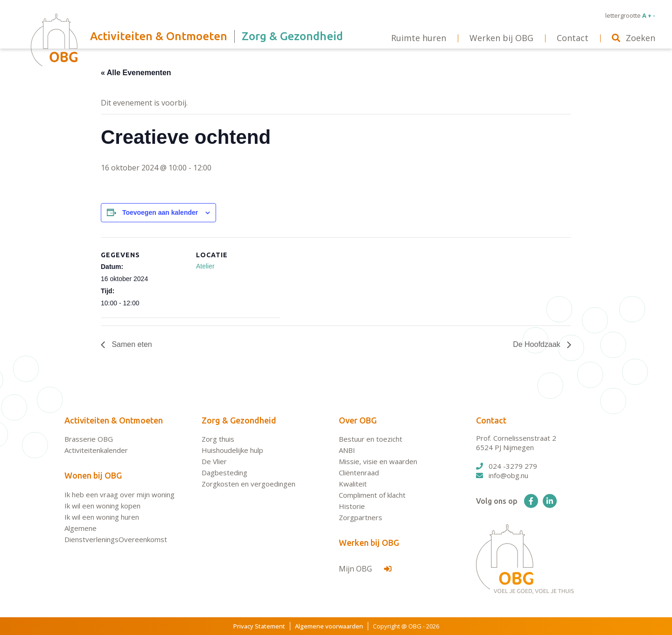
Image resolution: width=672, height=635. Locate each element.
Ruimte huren (419, 38)
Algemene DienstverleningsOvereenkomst (116, 534)
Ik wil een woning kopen (102, 506)
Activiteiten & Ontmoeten (114, 420)
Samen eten (131, 344)
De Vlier (214, 461)
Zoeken (633, 38)
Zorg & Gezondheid (239, 420)
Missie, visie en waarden (378, 461)
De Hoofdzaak (538, 344)
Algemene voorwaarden (329, 626)
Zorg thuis (218, 439)
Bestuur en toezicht (371, 439)
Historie (352, 506)
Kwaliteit (353, 484)
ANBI (347, 450)
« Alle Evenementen (136, 73)
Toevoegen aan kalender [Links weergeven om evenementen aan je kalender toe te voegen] (160, 212)
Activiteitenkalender (96, 450)
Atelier (205, 266)
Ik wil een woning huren (102, 517)
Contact (491, 420)
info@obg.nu (502, 475)
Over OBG (358, 420)
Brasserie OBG (89, 439)
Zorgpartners (360, 517)
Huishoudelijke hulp (232, 450)
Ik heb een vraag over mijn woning (119, 494)
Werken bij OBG (369, 543)
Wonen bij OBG (93, 475)
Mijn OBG (365, 569)
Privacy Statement (259, 626)
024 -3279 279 (507, 466)
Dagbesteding (224, 473)
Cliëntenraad (359, 473)
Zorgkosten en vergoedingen (248, 484)
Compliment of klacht (372, 495)
